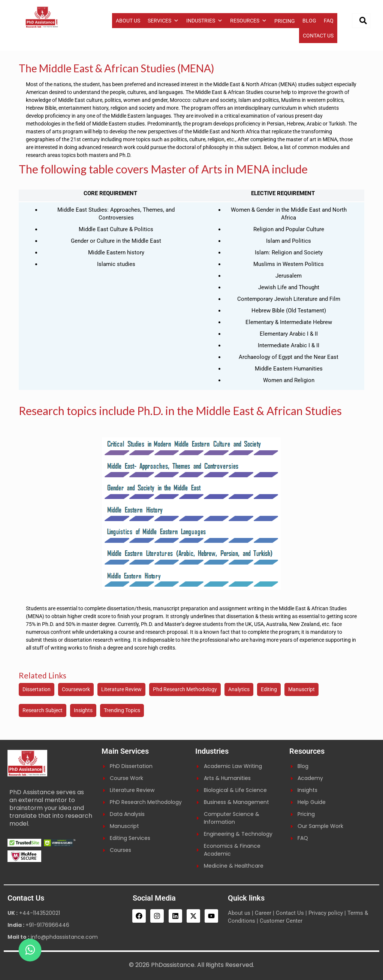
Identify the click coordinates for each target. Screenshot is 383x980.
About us (239, 913)
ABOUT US (128, 21)
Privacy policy (326, 913)
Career (263, 913)
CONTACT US (318, 36)
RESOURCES (248, 21)
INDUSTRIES (204, 21)
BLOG (309, 21)
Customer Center (281, 921)
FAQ (329, 21)
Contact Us (290, 913)
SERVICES (163, 21)
